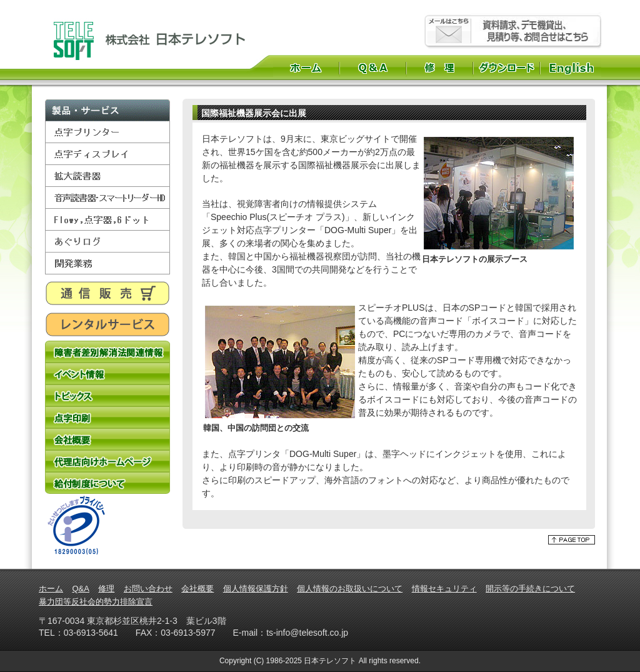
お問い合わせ (148, 589)
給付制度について (107, 483)
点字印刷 (107, 417)
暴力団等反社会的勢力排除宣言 (96, 602)
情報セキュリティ (444, 589)
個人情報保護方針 (256, 589)
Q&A (373, 68)
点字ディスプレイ (107, 154)
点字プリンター (107, 132)
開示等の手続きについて (530, 589)
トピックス (107, 395)
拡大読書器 (107, 176)
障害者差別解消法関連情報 (107, 352)
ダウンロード (507, 68)
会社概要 (107, 439)
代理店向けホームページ (107, 461)
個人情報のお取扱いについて (350, 589)
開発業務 (107, 263)
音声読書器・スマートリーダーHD (107, 198)
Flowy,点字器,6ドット (107, 220)
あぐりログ (107, 242)
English (573, 68)
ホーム (306, 68)
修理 (440, 68)
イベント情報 (107, 374)
